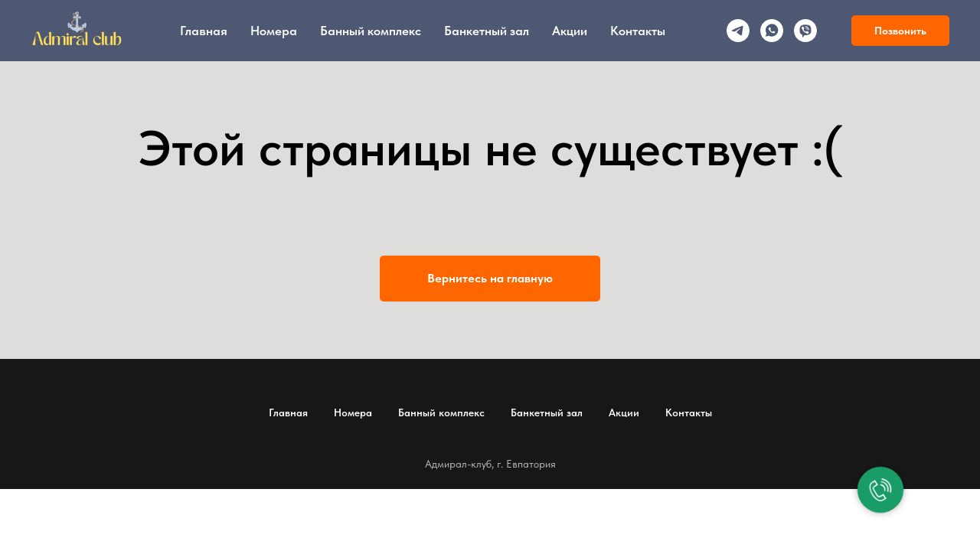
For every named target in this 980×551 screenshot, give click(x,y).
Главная (204, 31)
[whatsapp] (772, 31)
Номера (274, 31)
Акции (570, 31)
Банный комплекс (371, 31)
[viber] (805, 31)
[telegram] (738, 31)
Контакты (638, 31)
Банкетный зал (487, 31)
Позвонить (900, 31)
